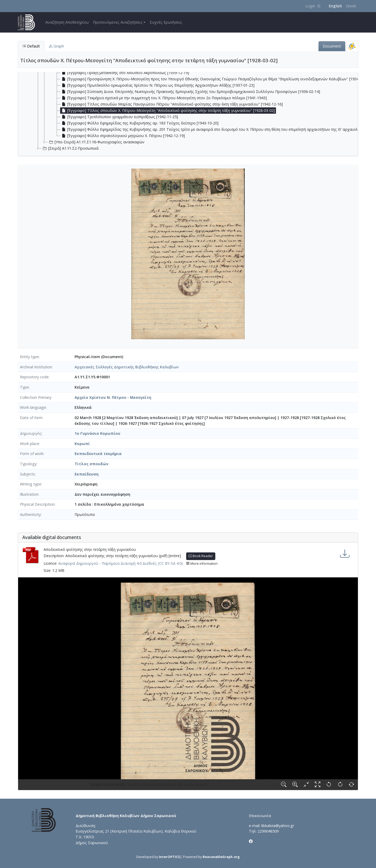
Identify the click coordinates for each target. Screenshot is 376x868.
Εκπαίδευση (87, 474)
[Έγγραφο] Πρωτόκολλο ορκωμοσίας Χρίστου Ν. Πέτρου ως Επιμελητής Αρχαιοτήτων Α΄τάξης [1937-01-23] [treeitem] (157, 85)
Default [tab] (31, 46)
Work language (33, 407)
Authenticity (30, 514)
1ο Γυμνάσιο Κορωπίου (97, 433)
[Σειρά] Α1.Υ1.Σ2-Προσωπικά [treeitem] (70, 148)
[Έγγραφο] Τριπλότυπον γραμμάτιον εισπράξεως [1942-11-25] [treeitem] (119, 117)
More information (202, 564)
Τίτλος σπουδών (92, 464)
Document (332, 46)
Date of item (31, 418)
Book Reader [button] (201, 556)
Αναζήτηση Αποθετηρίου (67, 22)
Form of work (32, 454)
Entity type (29, 357)
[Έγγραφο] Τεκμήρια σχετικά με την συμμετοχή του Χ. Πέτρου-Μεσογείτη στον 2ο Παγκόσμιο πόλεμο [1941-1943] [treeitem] (164, 98)
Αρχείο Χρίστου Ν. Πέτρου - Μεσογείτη (113, 397)
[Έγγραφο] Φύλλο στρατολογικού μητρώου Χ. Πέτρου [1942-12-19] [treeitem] (123, 136)
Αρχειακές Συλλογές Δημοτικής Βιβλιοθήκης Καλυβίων (127, 367)
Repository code (34, 377)
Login (313, 6)
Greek (351, 6)
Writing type (31, 484)
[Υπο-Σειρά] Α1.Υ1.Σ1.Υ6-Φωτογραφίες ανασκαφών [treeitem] (96, 142)
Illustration (29, 494)
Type (24, 387)
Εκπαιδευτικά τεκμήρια (98, 454)
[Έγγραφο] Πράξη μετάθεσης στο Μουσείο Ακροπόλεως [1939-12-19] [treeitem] (125, 73)
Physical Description (37, 504)
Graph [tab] (56, 46)
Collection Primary (36, 397)
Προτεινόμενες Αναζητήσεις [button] (118, 22)
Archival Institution (36, 367)
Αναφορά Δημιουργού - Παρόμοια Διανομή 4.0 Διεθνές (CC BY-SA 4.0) (121, 563)
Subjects (27, 474)
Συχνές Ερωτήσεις (166, 22)
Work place (30, 444)
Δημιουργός (31, 433)
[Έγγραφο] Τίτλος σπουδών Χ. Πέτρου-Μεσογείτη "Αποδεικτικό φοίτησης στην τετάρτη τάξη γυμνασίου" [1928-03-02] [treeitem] (168, 111)
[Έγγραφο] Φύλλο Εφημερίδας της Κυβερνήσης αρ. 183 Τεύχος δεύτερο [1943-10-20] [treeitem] (139, 123)
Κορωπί (82, 444)
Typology (28, 464)
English (335, 6)
